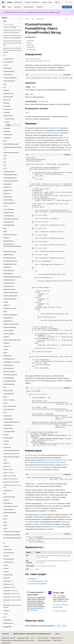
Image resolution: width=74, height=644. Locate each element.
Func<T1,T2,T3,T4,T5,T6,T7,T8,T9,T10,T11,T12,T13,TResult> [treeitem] (12, 31)
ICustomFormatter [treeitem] (10, 119)
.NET (33, 19)
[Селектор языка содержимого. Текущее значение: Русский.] (6, 634)
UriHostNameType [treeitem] (8, 562)
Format (39, 381)
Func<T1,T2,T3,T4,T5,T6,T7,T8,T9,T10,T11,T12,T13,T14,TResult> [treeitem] (12, 37)
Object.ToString (55, 527)
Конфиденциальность (57, 638)
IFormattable (29, 522)
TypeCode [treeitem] (6, 500)
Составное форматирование (37, 584)
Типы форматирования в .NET (38, 581)
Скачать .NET (67, 7)
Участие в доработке (43, 638)
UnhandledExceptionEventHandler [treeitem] (12, 539)
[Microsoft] (3, 2)
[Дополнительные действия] (71, 19)
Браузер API (40, 19)
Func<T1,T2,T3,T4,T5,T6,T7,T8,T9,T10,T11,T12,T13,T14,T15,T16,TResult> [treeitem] (12, 50)
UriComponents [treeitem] (8, 550)
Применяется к (31, 47)
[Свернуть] (21, 18)
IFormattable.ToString (43, 147)
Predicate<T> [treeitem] (7, 343)
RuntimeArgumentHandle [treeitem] (10, 375)
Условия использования (44, 640)
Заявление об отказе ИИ (8, 638)
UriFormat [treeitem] (6, 556)
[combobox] (12, 21)
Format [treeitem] (8, 125)
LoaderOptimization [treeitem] (9, 216)
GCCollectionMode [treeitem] (9, 59)
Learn (27, 19)
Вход (71, 2)
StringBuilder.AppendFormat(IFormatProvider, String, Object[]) (47, 462)
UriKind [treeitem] (5, 565)
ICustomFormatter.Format (53, 133)
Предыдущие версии (23, 638)
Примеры (29, 43)
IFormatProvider (44, 102)
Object (32, 94)
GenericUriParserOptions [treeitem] (10, 78)
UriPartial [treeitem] (6, 572)
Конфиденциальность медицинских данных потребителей (18, 640)
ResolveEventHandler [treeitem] (9, 372)
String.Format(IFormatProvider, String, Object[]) (58, 460)
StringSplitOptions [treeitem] (8, 425)
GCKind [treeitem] (6, 65)
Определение (30, 41)
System (39, 59)
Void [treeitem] (5, 617)
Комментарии (30, 45)
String (34, 87)
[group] (49, 78)
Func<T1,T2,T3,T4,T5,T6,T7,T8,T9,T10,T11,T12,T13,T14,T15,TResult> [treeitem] (12, 43)
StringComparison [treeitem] (8, 419)
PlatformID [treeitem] (6, 337)
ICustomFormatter (54, 128)
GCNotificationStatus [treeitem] (9, 71)
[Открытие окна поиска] (67, 2)
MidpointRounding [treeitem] (8, 255)
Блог (32, 638)
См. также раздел (31, 50)
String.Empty (67, 150)
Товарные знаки (57, 640)
